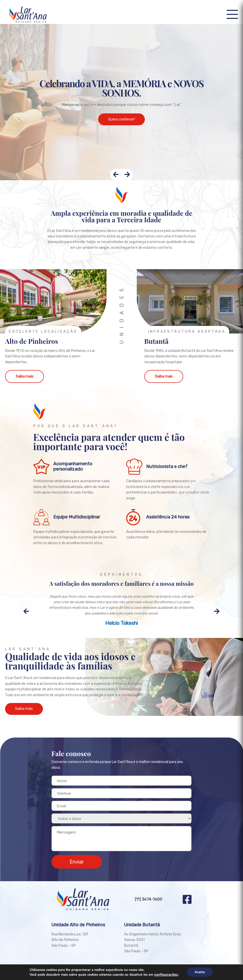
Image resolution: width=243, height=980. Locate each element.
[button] (232, 14)
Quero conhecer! (121, 119)
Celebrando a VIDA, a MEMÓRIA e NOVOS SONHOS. (121, 88)
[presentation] (116, 175)
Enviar (77, 862)
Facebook (187, 899)
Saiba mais (24, 376)
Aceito (200, 972)
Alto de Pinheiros (32, 341)
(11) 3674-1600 (148, 899)
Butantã (156, 341)
